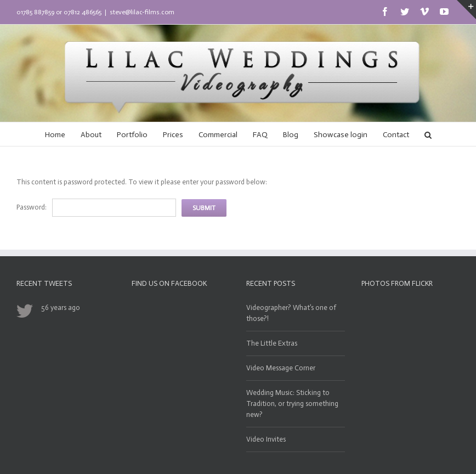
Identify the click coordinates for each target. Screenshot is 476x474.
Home (55, 135)
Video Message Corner (281, 368)
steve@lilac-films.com (142, 12)
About (91, 135)
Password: (32, 207)
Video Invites (266, 439)
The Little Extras (272, 343)
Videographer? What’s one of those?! (291, 313)
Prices (173, 135)
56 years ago (61, 307)
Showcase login (341, 135)
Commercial (218, 135)
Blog (291, 135)
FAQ (260, 135)
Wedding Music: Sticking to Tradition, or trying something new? (292, 404)
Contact (396, 135)
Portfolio (132, 135)
